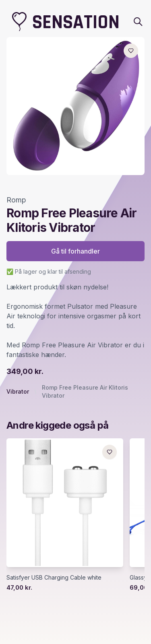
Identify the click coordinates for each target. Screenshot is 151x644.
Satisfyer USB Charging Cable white (54, 577)
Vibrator (18, 391)
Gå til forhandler (75, 251)
